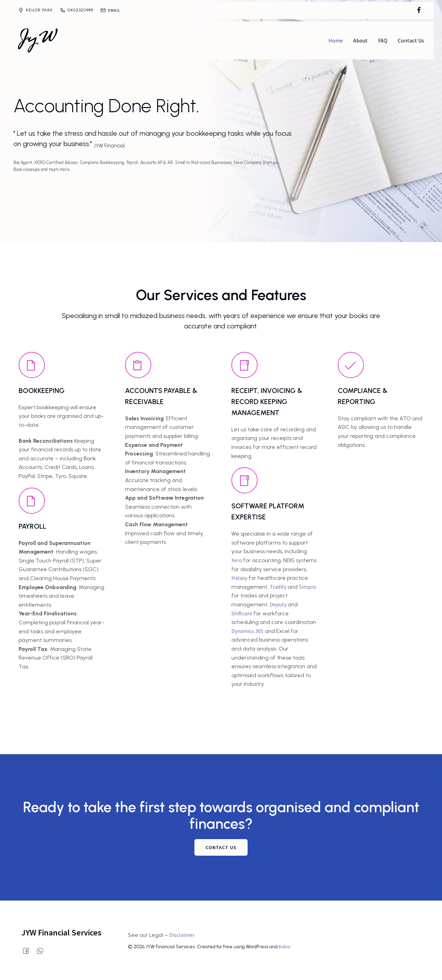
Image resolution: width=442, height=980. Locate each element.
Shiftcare (242, 612)
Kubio (285, 945)
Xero (237, 559)
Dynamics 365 (247, 630)
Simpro (308, 586)
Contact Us (411, 40)
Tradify (278, 586)
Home (336, 40)
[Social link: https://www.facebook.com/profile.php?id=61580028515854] (419, 10)
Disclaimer (182, 934)
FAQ (383, 40)
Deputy (279, 603)
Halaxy (239, 577)
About (361, 40)
